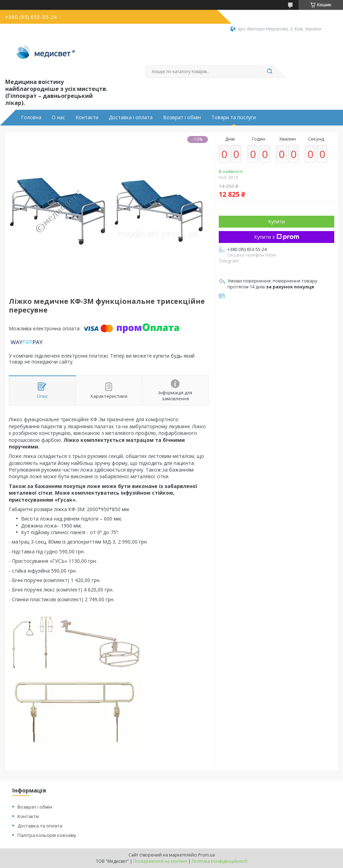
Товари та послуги (234, 117)
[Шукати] (269, 72)
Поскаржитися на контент (160, 861)
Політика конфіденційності (220, 861)
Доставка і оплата (131, 117)
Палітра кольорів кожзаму (47, 835)
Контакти (87, 117)
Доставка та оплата (40, 826)
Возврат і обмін (182, 117)
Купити (276, 221)
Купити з (277, 237)
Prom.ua (206, 855)
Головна (31, 117)
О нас (58, 117)
